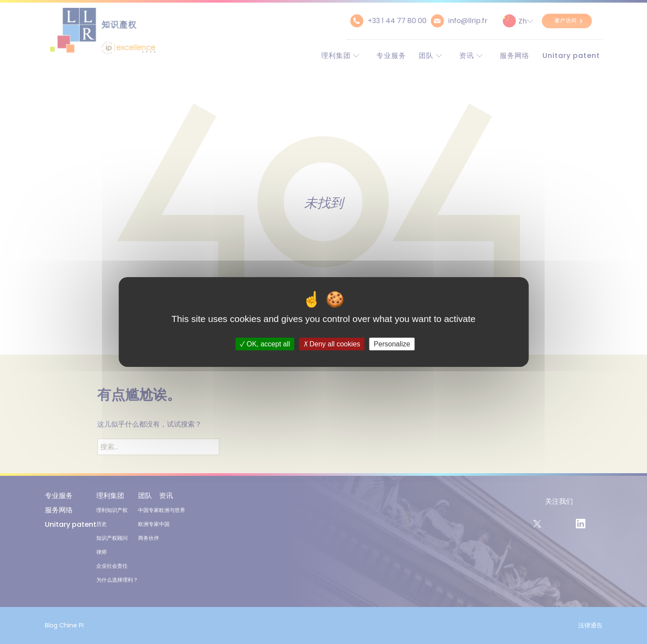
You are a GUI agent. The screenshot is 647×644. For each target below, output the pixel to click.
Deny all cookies (332, 344)
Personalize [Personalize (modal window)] (392, 344)
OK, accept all (265, 344)
